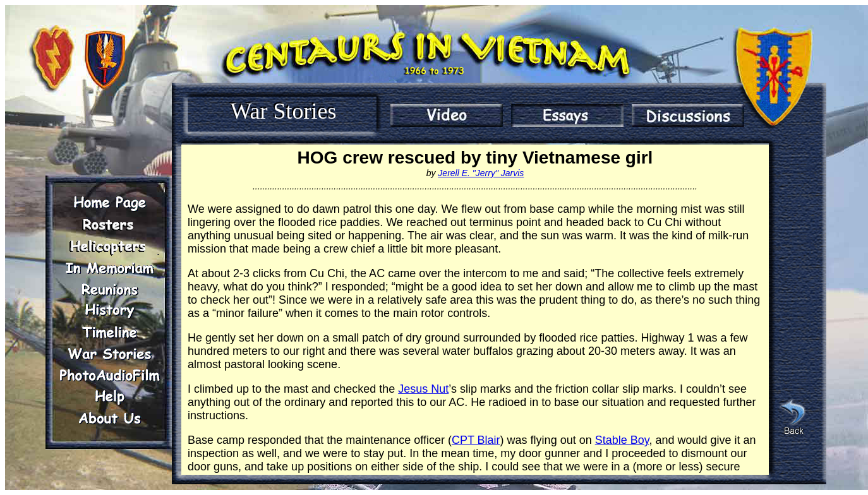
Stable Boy (622, 440)
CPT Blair (476, 440)
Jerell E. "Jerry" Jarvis (481, 173)
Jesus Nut (423, 389)
